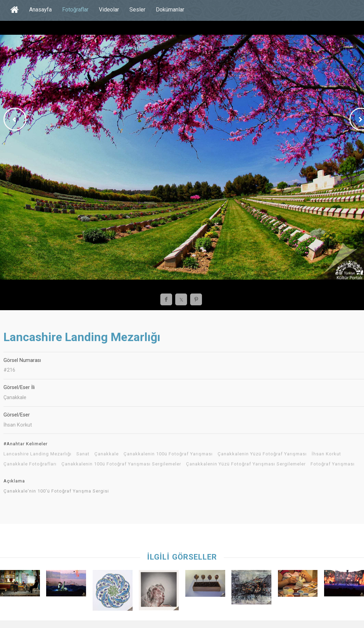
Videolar (109, 10)
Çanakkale (107, 454)
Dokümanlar (170, 10)
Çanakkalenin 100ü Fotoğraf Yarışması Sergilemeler (121, 464)
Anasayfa (40, 10)
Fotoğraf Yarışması (333, 464)
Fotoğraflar (75, 10)
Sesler (137, 10)
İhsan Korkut (326, 454)
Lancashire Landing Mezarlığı (37, 454)
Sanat (83, 454)
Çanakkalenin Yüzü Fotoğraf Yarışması (262, 454)
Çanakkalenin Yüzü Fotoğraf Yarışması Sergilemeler (246, 464)
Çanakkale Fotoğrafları (30, 464)
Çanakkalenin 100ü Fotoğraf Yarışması (168, 454)
